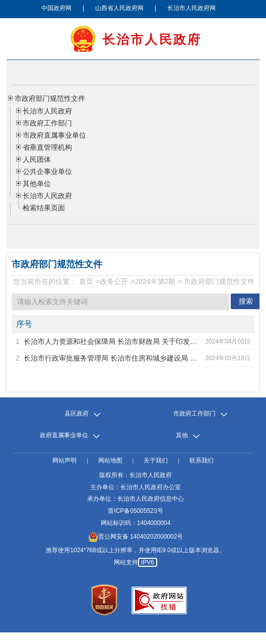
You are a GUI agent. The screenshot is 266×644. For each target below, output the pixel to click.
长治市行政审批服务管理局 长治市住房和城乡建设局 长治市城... (112, 358)
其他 (182, 435)
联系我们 (202, 461)
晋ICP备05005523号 (135, 511)
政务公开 (114, 281)
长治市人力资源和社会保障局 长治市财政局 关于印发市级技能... (112, 341)
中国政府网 (56, 8)
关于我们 (156, 461)
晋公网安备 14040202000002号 (136, 537)
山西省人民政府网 (119, 8)
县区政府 (77, 414)
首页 (86, 281)
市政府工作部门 (194, 414)
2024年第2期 (155, 281)
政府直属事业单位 (64, 435)
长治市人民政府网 (191, 8)
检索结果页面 (44, 208)
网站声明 (64, 461)
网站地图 (110, 461)
